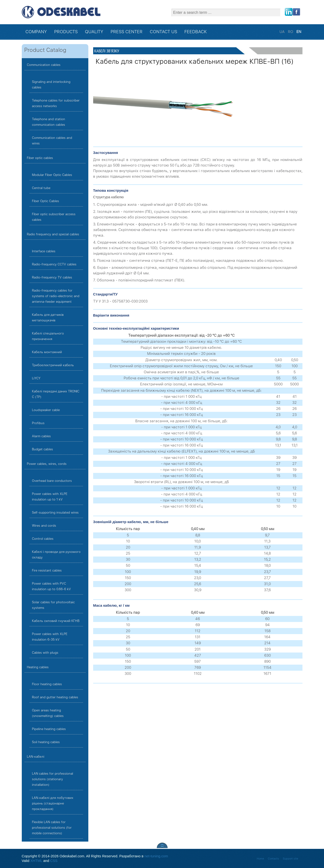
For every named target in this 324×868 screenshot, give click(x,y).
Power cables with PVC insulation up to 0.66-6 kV (51, 586)
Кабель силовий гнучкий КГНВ (56, 621)
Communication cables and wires (52, 141)
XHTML (36, 861)
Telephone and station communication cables (49, 122)
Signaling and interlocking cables (51, 85)
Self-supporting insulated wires (55, 513)
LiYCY (36, 378)
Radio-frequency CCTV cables (54, 264)
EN (299, 32)
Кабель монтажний (47, 352)
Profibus (38, 423)
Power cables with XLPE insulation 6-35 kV (50, 637)
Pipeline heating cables (49, 729)
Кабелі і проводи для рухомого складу (56, 555)
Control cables (43, 539)
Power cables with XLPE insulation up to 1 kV (50, 497)
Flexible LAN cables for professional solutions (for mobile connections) (52, 828)
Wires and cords (44, 526)
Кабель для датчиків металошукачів (48, 318)
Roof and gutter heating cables (55, 697)
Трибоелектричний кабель (53, 365)
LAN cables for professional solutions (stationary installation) (53, 779)
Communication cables (44, 65)
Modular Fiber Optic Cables (52, 175)
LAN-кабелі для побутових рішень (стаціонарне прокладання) (53, 803)
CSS (54, 861)
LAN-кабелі (36, 757)
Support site (290, 859)
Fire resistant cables (47, 570)
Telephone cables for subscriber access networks (56, 103)
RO (291, 32)
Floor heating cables (47, 684)
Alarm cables (41, 436)
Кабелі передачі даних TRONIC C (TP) (56, 394)
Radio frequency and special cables (53, 234)
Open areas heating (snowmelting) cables (48, 713)
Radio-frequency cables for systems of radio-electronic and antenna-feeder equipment (56, 296)
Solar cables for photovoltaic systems (53, 605)
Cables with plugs (45, 653)
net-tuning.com (156, 856)
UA (283, 32)
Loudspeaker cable (46, 410)
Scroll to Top (162, 845)
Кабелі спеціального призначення (48, 336)
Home (260, 859)
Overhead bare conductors (52, 481)
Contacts (273, 859)
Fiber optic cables (40, 158)
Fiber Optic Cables (45, 201)
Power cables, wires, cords (47, 464)
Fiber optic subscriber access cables (54, 217)
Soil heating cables (46, 742)
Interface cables (44, 251)
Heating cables (38, 667)
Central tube (41, 188)
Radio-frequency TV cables (52, 277)
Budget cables (42, 449)
